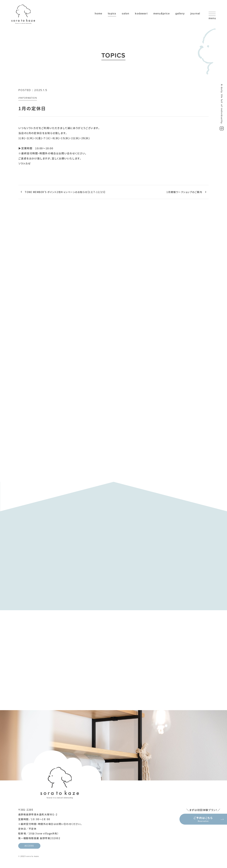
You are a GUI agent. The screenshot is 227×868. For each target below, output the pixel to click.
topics (109, 14)
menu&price (160, 14)
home (95, 14)
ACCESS (29, 846)
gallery (180, 14)
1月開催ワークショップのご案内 (184, 192)
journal (195, 14)
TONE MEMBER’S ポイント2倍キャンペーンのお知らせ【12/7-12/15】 (65, 192)
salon (123, 14)
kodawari (139, 14)
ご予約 (203, 819)
